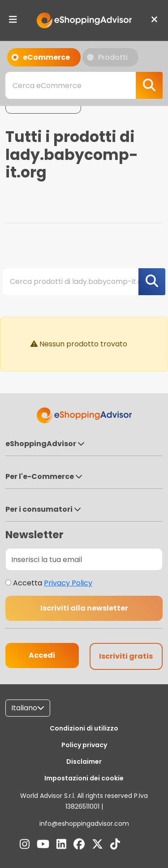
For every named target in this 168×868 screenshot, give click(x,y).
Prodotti (107, 59)
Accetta (53, 583)
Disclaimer (84, 762)
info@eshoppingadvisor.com (84, 824)
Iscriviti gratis (126, 656)
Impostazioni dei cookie (84, 778)
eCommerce (41, 59)
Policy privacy (84, 745)
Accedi (42, 655)
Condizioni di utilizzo (84, 728)
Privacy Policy (68, 583)
